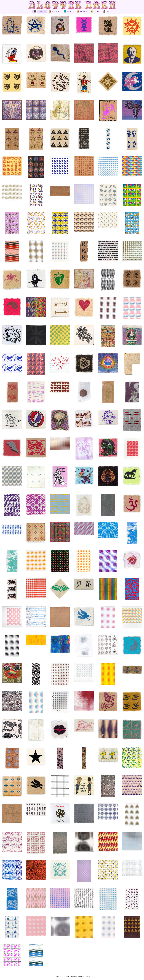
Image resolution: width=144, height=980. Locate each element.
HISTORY (69, 11)
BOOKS (95, 11)
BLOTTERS (40, 11)
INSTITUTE (54, 11)
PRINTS (82, 11)
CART (106, 11)
